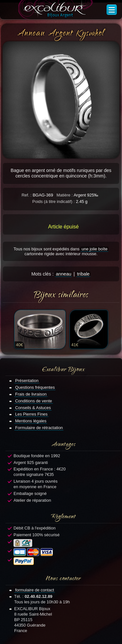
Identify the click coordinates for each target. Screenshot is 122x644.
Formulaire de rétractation (39, 428)
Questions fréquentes (35, 387)
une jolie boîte (94, 249)
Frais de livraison (31, 394)
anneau (63, 274)
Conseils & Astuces (33, 408)
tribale (83, 274)
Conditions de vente (34, 401)
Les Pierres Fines (31, 414)
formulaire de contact (35, 590)
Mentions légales (31, 421)
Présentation (27, 381)
